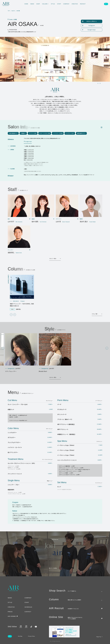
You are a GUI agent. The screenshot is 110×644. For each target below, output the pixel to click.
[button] (11, 315)
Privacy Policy (31, 636)
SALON (13, 11)
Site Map (20, 636)
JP (106, 4)
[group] (22, 293)
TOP (9, 11)
